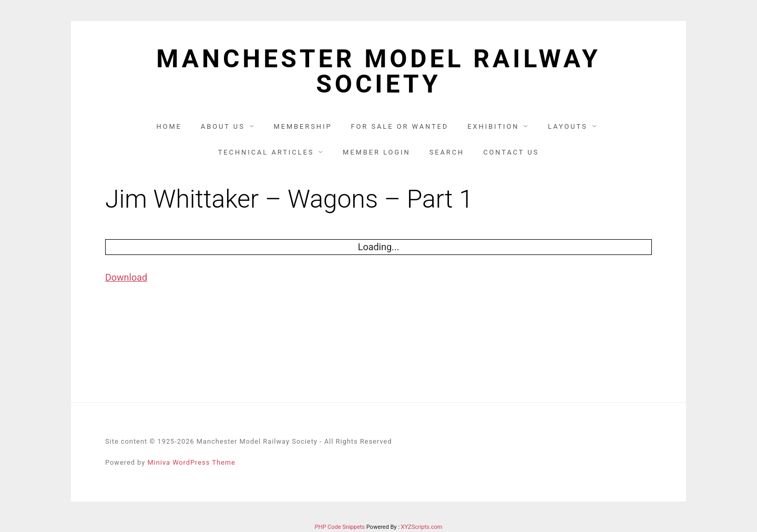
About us (223, 126)
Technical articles (266, 152)
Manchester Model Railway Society (378, 71)
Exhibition (493, 126)
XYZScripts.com (422, 527)
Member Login (377, 152)
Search (447, 152)
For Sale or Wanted (400, 126)
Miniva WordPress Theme (191, 462)
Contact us (511, 152)
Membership (303, 126)
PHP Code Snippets (340, 527)
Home (169, 126)
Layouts (568, 126)
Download (126, 277)
